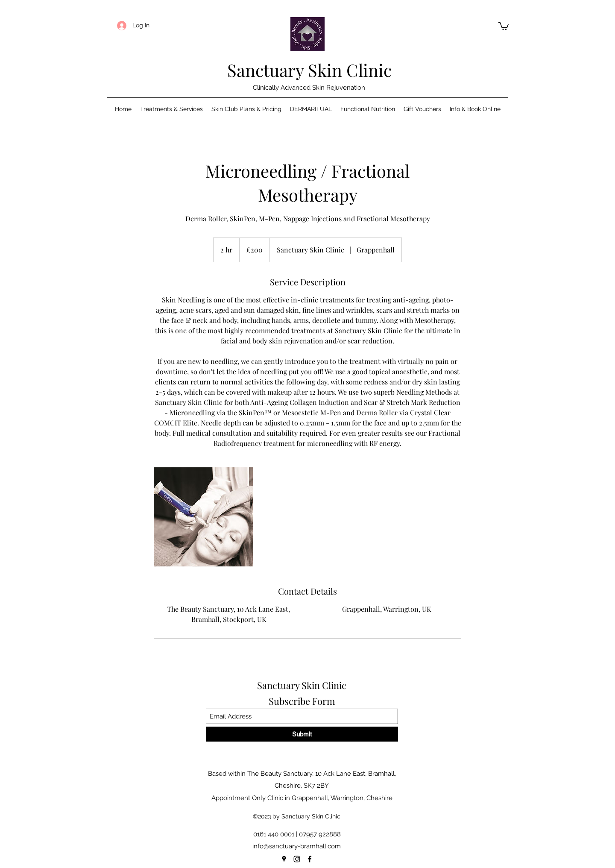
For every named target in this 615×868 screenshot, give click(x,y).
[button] (504, 26)
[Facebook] (310, 859)
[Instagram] (297, 859)
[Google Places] (284, 859)
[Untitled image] (203, 517)
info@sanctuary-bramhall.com (297, 846)
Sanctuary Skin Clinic (309, 70)
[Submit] (302, 734)
